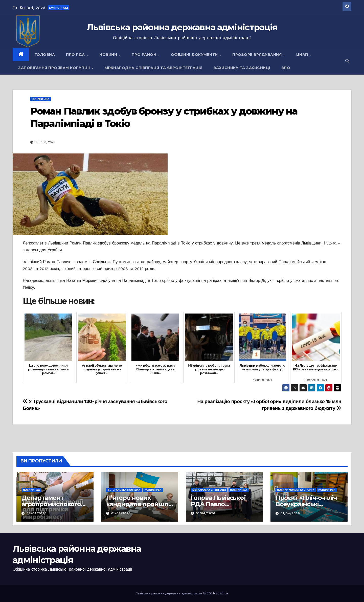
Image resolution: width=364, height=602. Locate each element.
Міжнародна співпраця (209, 490)
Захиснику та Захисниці (242, 68)
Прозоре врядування (258, 55)
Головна (45, 55)
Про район (145, 55)
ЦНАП (303, 55)
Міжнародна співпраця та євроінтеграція (154, 68)
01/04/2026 (121, 513)
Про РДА (76, 55)
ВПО (286, 68)
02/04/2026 (37, 513)
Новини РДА (31, 490)
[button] (347, 61)
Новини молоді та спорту (296, 490)
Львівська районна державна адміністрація (182, 27)
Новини (109, 55)
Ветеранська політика (124, 490)
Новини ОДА (41, 99)
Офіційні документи (195, 55)
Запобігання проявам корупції (55, 68)
